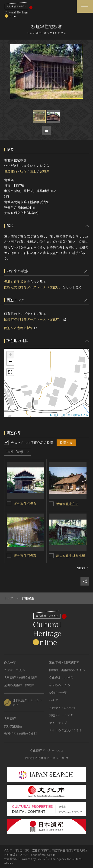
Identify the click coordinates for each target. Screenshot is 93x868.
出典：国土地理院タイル (74, 415)
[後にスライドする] (83, 568)
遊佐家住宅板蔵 (25, 555)
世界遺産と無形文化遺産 (21, 678)
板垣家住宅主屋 (67, 504)
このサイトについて (63, 708)
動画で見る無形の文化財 (21, 734)
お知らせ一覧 (58, 693)
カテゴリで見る (14, 670)
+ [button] (10, 355)
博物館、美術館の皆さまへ (67, 670)
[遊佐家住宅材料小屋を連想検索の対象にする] (51, 556)
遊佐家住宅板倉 (25, 504)
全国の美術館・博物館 (19, 685)
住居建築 (10, 171)
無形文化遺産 (13, 726)
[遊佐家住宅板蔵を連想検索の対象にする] (9, 555)
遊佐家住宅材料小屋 (71, 556)
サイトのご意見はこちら (66, 730)
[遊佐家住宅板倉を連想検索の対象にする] (9, 504)
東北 (33, 171)
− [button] (10, 362)
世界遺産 (10, 719)
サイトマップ (58, 723)
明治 (23, 171)
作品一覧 (10, 663)
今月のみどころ (59, 685)
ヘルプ (53, 700)
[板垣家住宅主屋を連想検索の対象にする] (51, 504)
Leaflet (54, 415)
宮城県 (45, 171)
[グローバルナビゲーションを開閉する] (85, 6)
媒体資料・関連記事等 (64, 663)
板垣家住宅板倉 (15, 282)
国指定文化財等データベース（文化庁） (33, 287)
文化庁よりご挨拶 (61, 678)
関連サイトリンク (61, 715)
